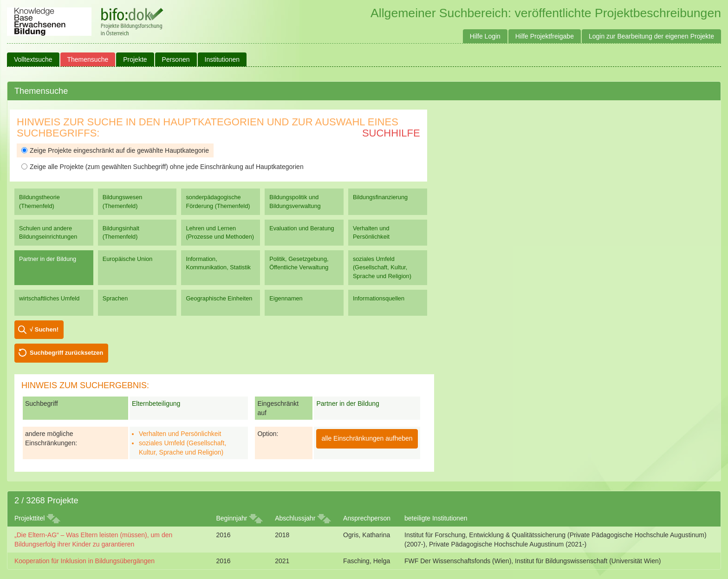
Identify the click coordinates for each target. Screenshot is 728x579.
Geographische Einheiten (219, 298)
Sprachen (115, 298)
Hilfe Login (485, 36)
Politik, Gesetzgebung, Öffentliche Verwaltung (299, 263)
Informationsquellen (379, 298)
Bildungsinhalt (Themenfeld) (121, 232)
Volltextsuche (33, 59)
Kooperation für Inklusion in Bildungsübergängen (84, 561)
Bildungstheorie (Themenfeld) (39, 201)
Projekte (135, 59)
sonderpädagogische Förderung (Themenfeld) (218, 201)
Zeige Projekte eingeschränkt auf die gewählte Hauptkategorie (115, 150)
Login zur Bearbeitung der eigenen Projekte (651, 36)
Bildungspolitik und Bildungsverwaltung (295, 201)
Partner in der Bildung (48, 259)
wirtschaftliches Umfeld (49, 298)
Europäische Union (128, 259)
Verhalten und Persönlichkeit (371, 232)
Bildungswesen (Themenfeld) (123, 201)
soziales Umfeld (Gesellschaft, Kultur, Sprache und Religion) (382, 267)
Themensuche (88, 59)
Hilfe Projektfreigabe (545, 36)
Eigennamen (286, 298)
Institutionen (222, 59)
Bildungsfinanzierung (380, 197)
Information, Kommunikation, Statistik (218, 263)
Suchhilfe (391, 133)
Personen (176, 59)
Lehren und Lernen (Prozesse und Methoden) (220, 232)
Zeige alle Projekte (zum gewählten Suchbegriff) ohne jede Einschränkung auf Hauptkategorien (162, 167)
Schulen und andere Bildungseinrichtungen (48, 232)
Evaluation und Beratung (302, 228)
